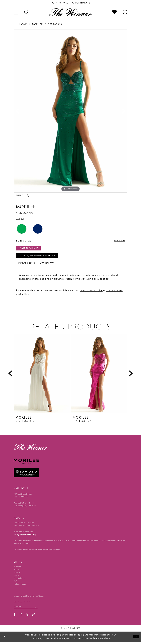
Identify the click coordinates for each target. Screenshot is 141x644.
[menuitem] (60, 3)
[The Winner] (70, 12)
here (108, 641)
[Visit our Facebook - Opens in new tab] (15, 617)
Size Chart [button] (119, 241)
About (16, 571)
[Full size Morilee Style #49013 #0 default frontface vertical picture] (70, 111)
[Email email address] (27, 609)
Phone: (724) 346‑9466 (24, 505)
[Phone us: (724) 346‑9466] (60, 3)
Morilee (37, 24)
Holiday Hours (20, 586)
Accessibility (19, 580)
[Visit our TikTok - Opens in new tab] (34, 617)
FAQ (16, 583)
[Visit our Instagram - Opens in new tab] (21, 617)
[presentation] (42, 375)
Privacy (17, 574)
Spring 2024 (56, 24)
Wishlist (17, 569)
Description (27, 265)
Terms (16, 577)
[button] (16, 12)
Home (23, 24)
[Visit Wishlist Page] (114, 12)
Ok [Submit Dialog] (136, 639)
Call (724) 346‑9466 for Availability (39, 257)
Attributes (47, 265)
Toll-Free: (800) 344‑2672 (25, 508)
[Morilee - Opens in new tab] (70, 463)
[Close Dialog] (4, 639)
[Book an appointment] (81, 3)
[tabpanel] (70, 111)
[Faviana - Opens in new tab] (70, 475)
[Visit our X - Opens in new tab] (27, 617)
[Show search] (27, 12)
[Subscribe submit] (38, 609)
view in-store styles (91, 292)
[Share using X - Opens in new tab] (28, 195)
